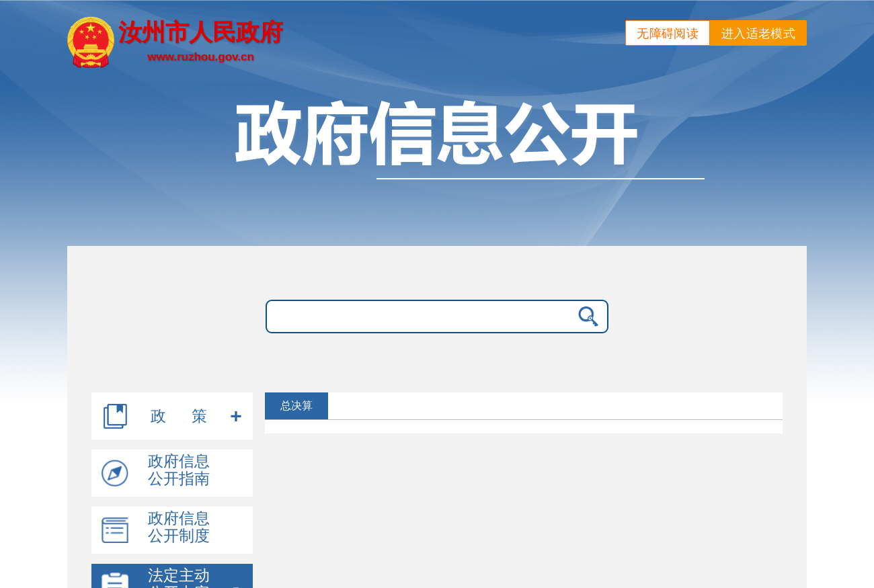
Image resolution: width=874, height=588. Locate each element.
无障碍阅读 (668, 34)
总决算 (296, 406)
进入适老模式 (758, 34)
